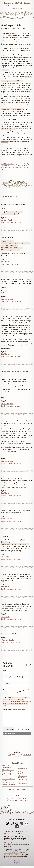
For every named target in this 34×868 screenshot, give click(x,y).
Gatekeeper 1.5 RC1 (12, 26)
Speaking (16, 6)
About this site (17, 9)
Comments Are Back (6, 756)
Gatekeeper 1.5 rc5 (23, 770)
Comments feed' (30, 664)
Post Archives (9, 3)
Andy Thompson (7, 299)
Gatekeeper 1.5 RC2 (23, 782)
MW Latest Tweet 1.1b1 (8, 772)
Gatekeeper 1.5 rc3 (23, 778)
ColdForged (5, 556)
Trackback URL (27, 664)
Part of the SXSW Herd (27, 756)
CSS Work (19, 3)
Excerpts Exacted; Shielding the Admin (7, 776)
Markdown (16, 709)
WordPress (4, 167)
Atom (27, 803)
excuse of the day (10, 835)
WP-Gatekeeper (14, 33)
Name (4, 670)
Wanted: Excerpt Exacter (8, 781)
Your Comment (14, 709)
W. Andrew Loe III (8, 640)
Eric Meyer (5, 261)
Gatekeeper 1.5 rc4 (23, 774)
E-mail (13, 676)
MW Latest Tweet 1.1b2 (8, 768)
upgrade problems (9, 124)
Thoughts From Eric (11, 845)
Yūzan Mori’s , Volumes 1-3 (16, 854)
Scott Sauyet (18, 148)
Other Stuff (25, 6)
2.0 (21, 803)
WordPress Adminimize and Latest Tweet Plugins (8, 786)
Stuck (19, 785)
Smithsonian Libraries (15, 858)
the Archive (17, 757)
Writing (8, 6)
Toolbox (27, 3)
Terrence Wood (6, 220)
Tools (25, 165)
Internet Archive (9, 860)
